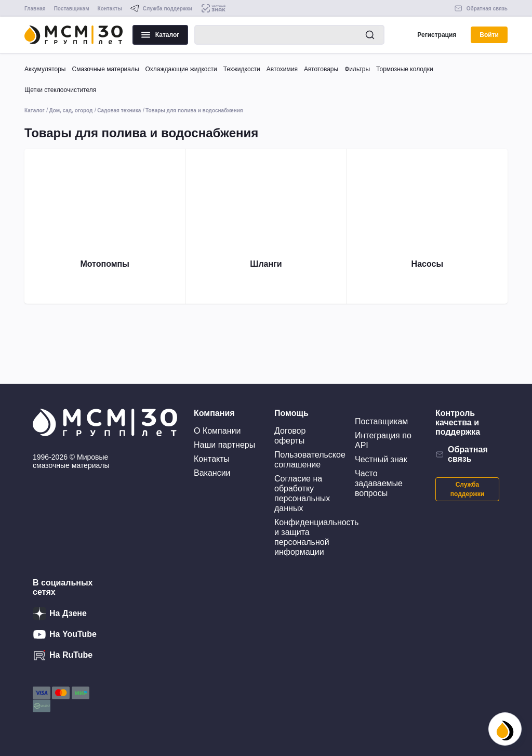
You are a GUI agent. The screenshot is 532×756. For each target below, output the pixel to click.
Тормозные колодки (405, 69)
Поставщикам (72, 9)
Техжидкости (242, 69)
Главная (35, 9)
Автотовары (321, 69)
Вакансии (212, 473)
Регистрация (437, 35)
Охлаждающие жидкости (181, 69)
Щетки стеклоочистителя (60, 90)
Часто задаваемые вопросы (379, 483)
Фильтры (357, 69)
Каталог (161, 35)
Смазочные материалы (105, 69)
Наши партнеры (224, 445)
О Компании (217, 431)
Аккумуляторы (45, 69)
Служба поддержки (467, 489)
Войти (489, 35)
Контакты (110, 9)
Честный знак (381, 459)
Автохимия (282, 69)
